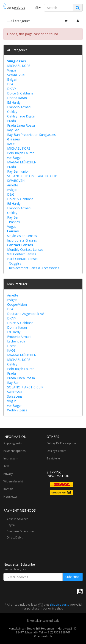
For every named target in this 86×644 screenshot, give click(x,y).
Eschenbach (16, 341)
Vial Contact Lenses (22, 254)
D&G (11, 84)
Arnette (13, 185)
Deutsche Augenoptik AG (26, 314)
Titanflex (14, 222)
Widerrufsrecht (13, 481)
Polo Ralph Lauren (21, 153)
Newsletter (10, 497)
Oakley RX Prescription (61, 443)
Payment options (14, 451)
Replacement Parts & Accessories (34, 268)
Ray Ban (13, 130)
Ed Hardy (14, 102)
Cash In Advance (18, 519)
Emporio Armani (19, 107)
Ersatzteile (53, 458)
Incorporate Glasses (22, 240)
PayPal (11, 525)
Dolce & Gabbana (20, 93)
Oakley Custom (56, 451)
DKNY (12, 89)
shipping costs (59, 605)
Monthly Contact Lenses (25, 249)
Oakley (12, 112)
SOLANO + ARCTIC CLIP (25, 387)
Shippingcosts (12, 443)
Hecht (11, 346)
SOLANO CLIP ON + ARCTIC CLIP (32, 176)
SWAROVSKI (16, 75)
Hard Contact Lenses (23, 259)
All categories (19, 21)
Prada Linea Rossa (21, 125)
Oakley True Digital (21, 116)
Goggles (15, 263)
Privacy (8, 474)
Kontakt (8, 489)
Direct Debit (15, 537)
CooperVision (17, 304)
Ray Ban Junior (18, 171)
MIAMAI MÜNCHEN (22, 162)
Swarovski (15, 392)
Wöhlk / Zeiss (17, 410)
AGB (6, 466)
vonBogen (15, 158)
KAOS (11, 144)
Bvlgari (12, 79)
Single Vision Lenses (22, 236)
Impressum (11, 458)
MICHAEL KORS (19, 66)
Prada (11, 121)
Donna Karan (17, 98)
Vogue (12, 70)
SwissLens (15, 396)
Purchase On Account (21, 531)
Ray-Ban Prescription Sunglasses (31, 135)
